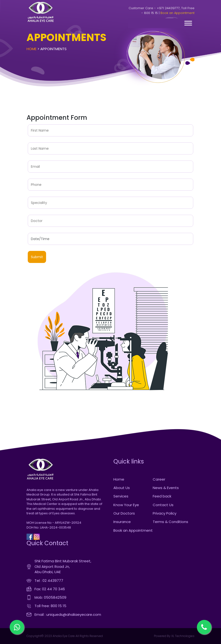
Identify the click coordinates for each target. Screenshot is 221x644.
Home (31, 49)
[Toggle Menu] (188, 23)
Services (121, 496)
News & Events (166, 488)
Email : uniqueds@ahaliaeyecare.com (68, 614)
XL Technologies (183, 636)
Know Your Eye (126, 505)
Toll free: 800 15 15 (50, 606)
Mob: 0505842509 (50, 597)
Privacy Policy (165, 513)
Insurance (122, 522)
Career (159, 479)
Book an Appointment (177, 13)
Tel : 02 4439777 (49, 580)
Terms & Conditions (170, 522)
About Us (122, 488)
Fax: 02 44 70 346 (50, 589)
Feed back (162, 496)
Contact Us (163, 505)
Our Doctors (124, 513)
